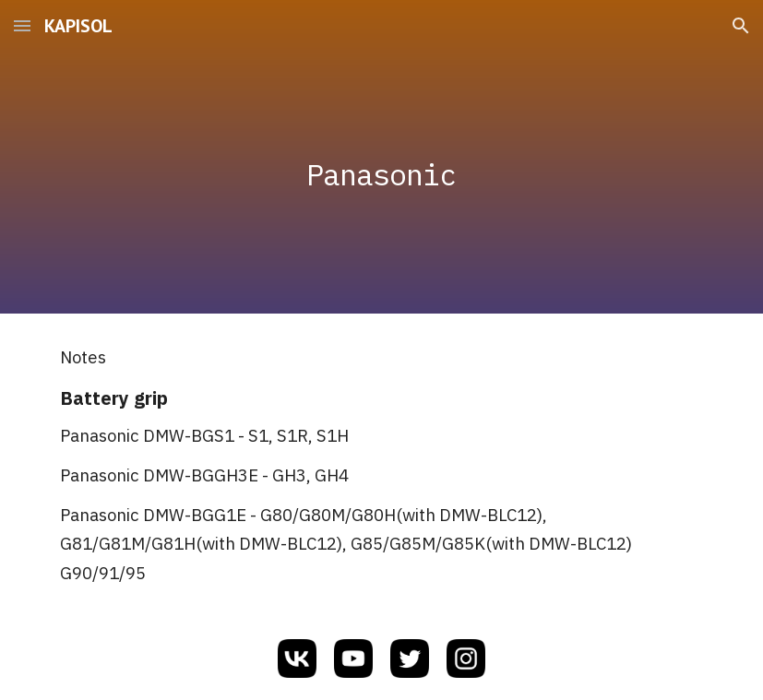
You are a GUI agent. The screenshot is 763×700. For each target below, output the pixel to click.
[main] (381, 156)
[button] (22, 25)
